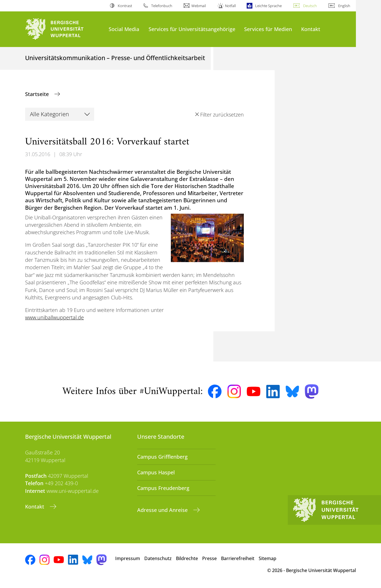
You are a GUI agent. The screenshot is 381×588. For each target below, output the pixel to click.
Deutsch (310, 6)
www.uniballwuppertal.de (54, 317)
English (344, 6)
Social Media (124, 29)
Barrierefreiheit (238, 558)
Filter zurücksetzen (222, 115)
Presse (209, 558)
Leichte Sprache (268, 6)
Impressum (128, 558)
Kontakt (311, 29)
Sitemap (267, 558)
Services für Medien (268, 29)
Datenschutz (158, 558)
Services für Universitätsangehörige (192, 29)
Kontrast (125, 6)
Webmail (199, 6)
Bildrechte (187, 558)
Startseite (38, 94)
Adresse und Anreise (163, 510)
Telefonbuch (162, 6)
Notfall (230, 6)
